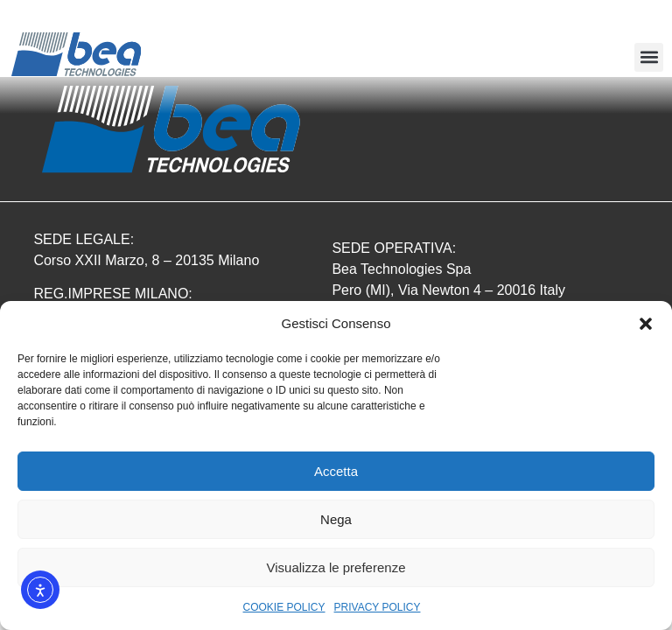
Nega (336, 519)
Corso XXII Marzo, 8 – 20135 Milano (146, 260)
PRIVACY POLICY (378, 607)
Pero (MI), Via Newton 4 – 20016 (435, 290)
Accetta (336, 471)
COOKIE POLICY (284, 607)
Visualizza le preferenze (336, 567)
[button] (646, 324)
